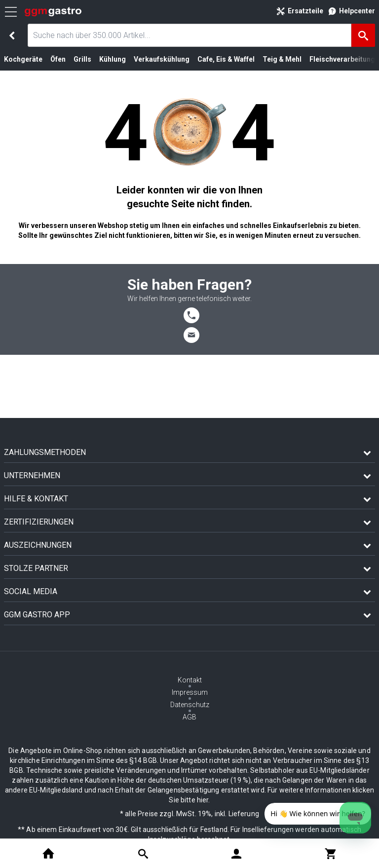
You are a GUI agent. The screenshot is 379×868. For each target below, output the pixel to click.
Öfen (58, 59)
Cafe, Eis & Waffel (226, 59)
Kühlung (113, 59)
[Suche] (363, 35)
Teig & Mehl (282, 59)
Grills (82, 59)
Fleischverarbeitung (342, 59)
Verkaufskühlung (162, 59)
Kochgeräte (23, 59)
